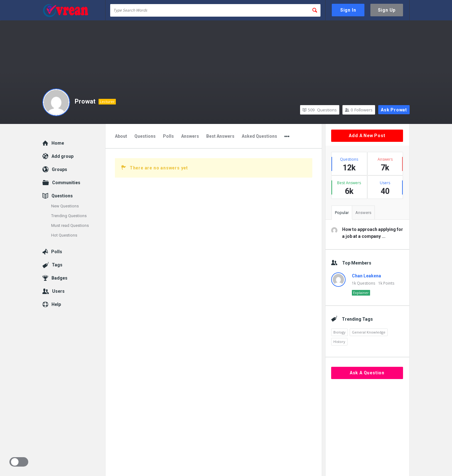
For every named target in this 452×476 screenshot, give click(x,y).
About (121, 136)
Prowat (85, 101)
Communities (66, 183)
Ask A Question (367, 373)
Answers (190, 136)
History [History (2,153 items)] (339, 342)
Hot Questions (64, 235)
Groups (59, 169)
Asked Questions (259, 136)
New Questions (65, 206)
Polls (168, 136)
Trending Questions (69, 216)
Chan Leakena (366, 276)
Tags (57, 265)
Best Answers (220, 136)
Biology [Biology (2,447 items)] (339, 332)
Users (58, 291)
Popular (342, 213)
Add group (62, 156)
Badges (59, 278)
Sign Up (387, 10)
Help (56, 304)
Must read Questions (70, 225)
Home (58, 143)
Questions (320, 110)
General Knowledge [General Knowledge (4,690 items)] (369, 332)
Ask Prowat (394, 110)
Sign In (348, 10)
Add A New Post (367, 136)
